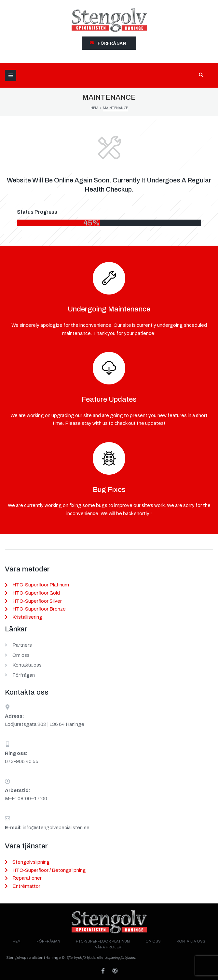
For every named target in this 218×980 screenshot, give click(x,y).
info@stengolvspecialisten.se (56, 828)
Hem (94, 108)
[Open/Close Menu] (11, 75)
